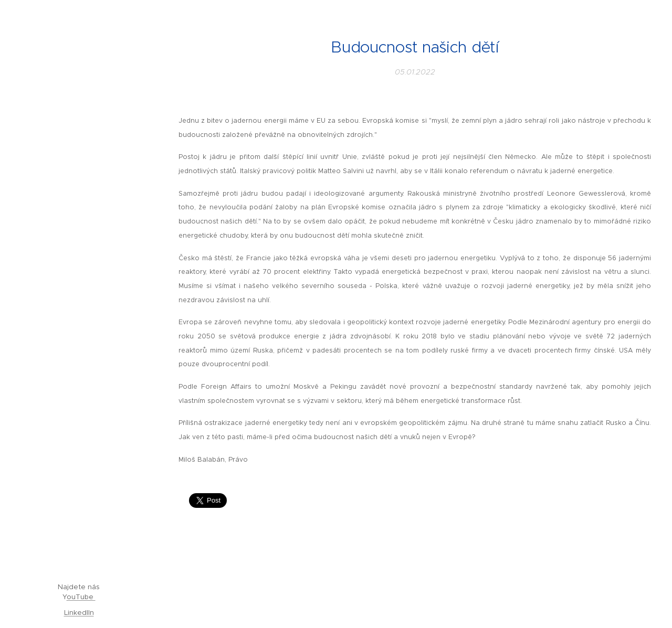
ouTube (81, 597)
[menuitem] (79, 236)
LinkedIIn (79, 613)
